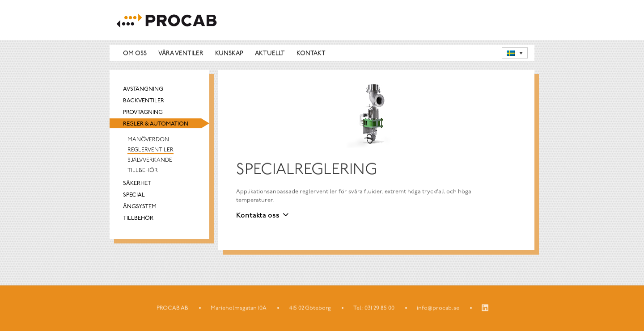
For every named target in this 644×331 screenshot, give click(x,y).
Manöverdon (148, 140)
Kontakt (311, 53)
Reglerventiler (150, 150)
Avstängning (143, 90)
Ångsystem (140, 207)
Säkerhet (137, 184)
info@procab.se (438, 308)
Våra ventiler (181, 53)
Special (134, 195)
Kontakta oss (258, 216)
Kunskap (229, 53)
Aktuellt (270, 53)
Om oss (135, 53)
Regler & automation (156, 124)
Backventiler (144, 101)
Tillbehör (143, 171)
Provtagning (143, 113)
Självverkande (150, 161)
